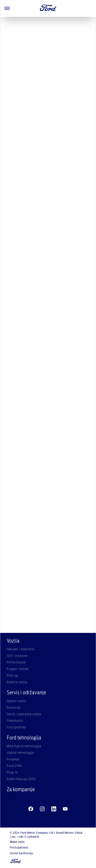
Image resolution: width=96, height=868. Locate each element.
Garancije (14, 708)
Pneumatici (15, 721)
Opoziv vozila (16, 701)
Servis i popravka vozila (24, 714)
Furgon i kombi (18, 669)
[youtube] (65, 809)
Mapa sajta (17, 842)
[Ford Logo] (48, 8)
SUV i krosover (17, 656)
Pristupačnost (19, 848)
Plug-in (12, 773)
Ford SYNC (15, 766)
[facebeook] (31, 809)
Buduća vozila (17, 682)
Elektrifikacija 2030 (21, 779)
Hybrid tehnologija (20, 753)
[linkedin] (54, 809)
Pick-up (12, 676)
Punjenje (13, 759)
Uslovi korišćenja (21, 853)
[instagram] (42, 809)
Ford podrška (16, 727)
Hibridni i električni (21, 649)
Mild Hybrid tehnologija (24, 746)
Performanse (16, 662)
